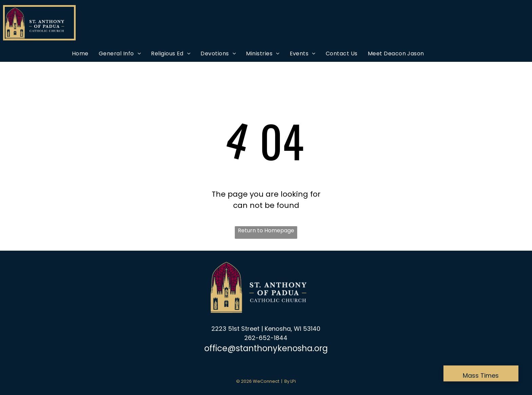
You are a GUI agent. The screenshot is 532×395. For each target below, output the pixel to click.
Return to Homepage (266, 230)
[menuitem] (80, 53)
